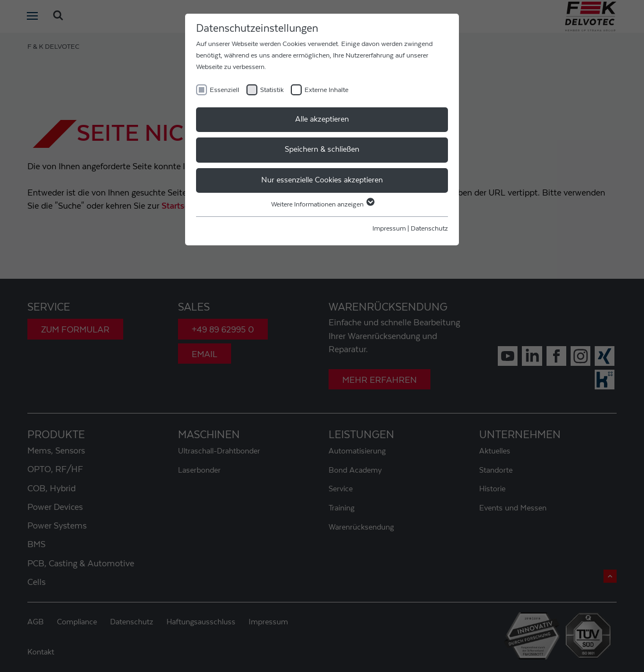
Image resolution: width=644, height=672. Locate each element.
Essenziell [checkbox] (225, 90)
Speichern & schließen (322, 150)
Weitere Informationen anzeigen (322, 204)
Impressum (389, 228)
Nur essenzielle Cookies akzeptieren (322, 180)
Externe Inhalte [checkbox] (326, 90)
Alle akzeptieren (322, 119)
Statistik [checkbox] (272, 90)
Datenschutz (429, 228)
